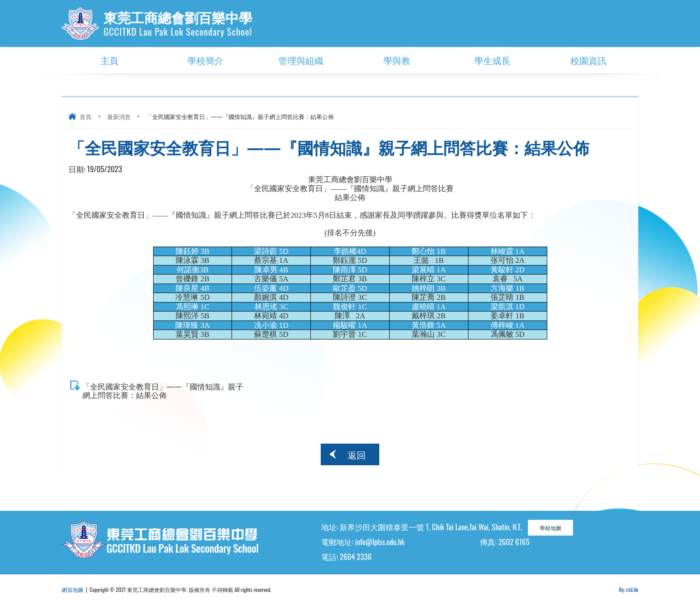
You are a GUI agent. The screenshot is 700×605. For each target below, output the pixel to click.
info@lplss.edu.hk (380, 542)
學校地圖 (550, 528)
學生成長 (492, 60)
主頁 (109, 60)
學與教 (397, 60)
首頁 (86, 116)
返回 (357, 454)
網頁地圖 (73, 589)
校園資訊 (588, 60)
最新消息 (119, 116)
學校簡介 (205, 60)
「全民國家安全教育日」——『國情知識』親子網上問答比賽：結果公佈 (163, 390)
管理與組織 (301, 60)
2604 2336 (355, 557)
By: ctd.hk (629, 589)
